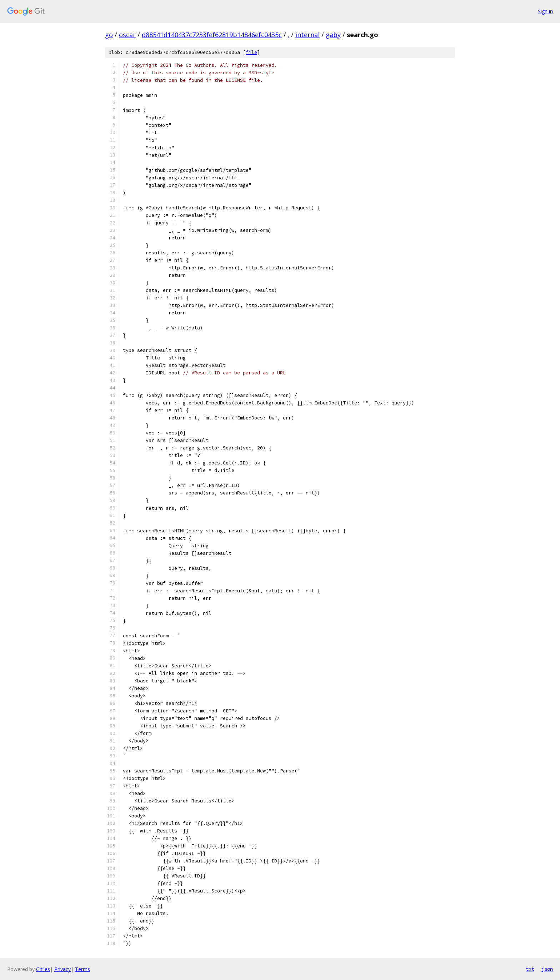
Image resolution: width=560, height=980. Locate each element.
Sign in (545, 11)
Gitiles (43, 969)
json (547, 969)
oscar (127, 35)
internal (307, 35)
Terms (82, 969)
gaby (333, 35)
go (109, 35)
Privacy (62, 969)
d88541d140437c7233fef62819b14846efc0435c (212, 35)
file (251, 52)
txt (530, 969)
